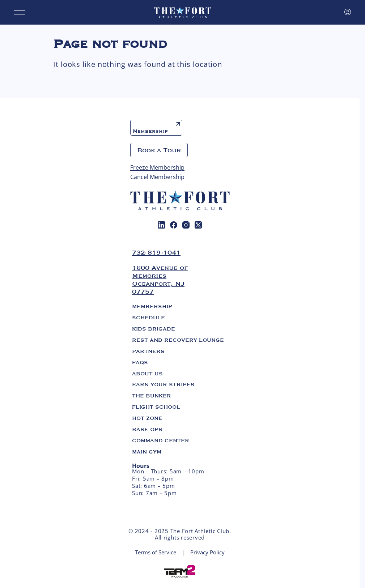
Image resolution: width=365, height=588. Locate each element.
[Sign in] (348, 12)
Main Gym (147, 452)
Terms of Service (156, 552)
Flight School (156, 407)
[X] (198, 225)
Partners (148, 351)
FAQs (140, 362)
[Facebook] (174, 225)
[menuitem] (161, 225)
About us (147, 374)
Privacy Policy (207, 552)
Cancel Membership (157, 177)
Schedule (148, 318)
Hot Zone (147, 418)
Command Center (161, 440)
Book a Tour (159, 150)
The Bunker (152, 396)
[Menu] (20, 12)
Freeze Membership (157, 167)
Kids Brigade (154, 329)
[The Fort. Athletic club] (183, 12)
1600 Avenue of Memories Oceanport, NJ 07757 (160, 280)
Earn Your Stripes (163, 384)
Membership (156, 128)
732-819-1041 (156, 252)
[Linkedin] (161, 225)
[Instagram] (186, 225)
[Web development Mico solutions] (180, 571)
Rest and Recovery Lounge (178, 340)
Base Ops (147, 429)
